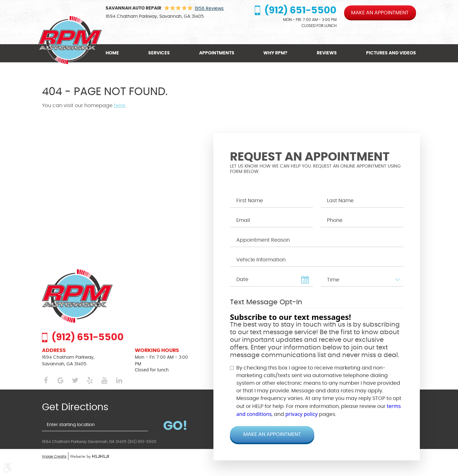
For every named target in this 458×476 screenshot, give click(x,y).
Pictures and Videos (391, 53)
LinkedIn (119, 381)
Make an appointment (380, 13)
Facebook (46, 381)
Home (112, 53)
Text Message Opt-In (266, 302)
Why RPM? (275, 53)
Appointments (217, 53)
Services (159, 53)
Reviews (327, 53)
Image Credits (54, 456)
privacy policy (301, 414)
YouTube (104, 381)
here (120, 106)
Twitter (75, 381)
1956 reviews (209, 9)
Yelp (90, 381)
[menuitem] (114, 53)
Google (60, 381)
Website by (89, 457)
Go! (175, 425)
